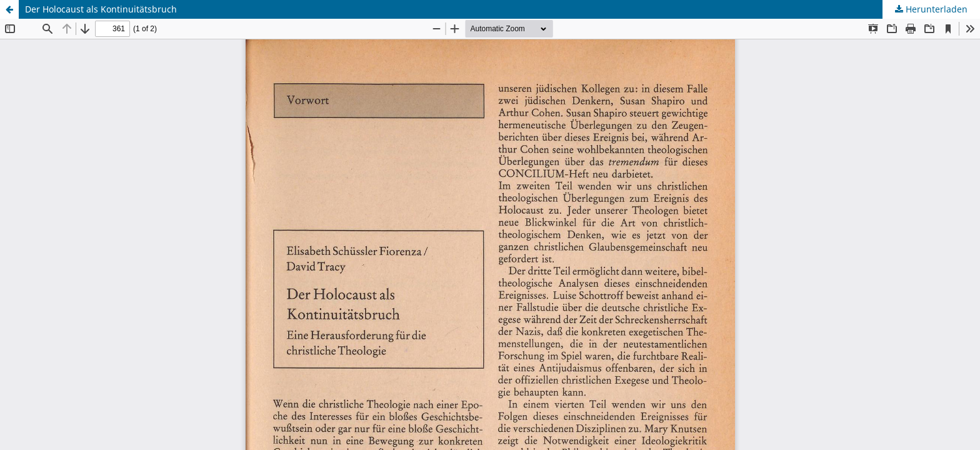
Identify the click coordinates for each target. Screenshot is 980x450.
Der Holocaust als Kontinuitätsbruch (101, 9)
